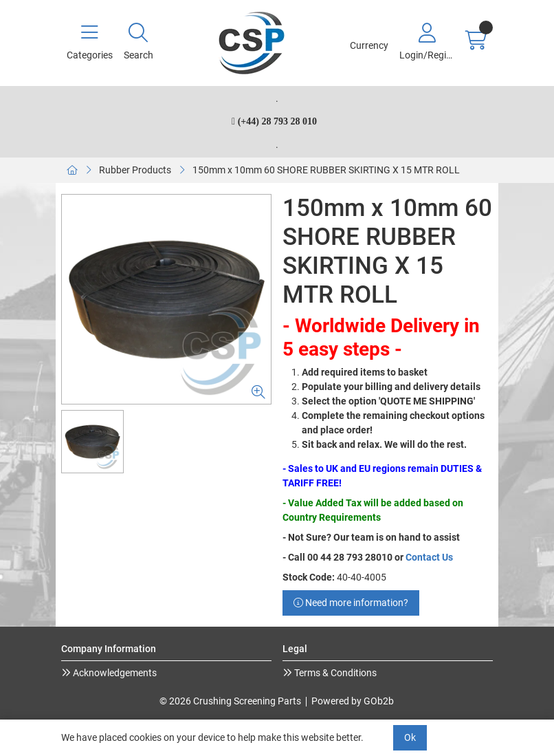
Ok (410, 737)
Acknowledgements (114, 673)
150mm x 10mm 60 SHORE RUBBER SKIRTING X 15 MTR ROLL (326, 170)
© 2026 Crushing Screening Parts (230, 701)
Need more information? (351, 603)
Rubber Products (135, 170)
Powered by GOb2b (353, 701)
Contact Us (429, 557)
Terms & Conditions (334, 673)
